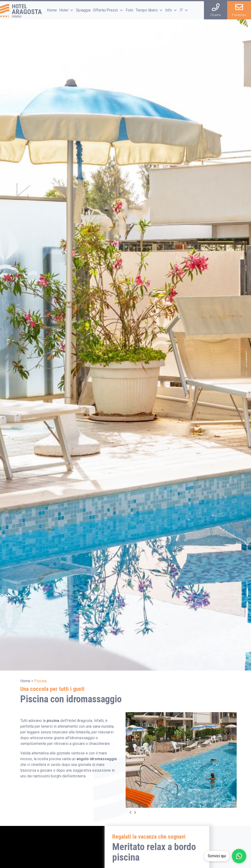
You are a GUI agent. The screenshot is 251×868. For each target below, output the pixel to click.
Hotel (66, 10)
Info (171, 10)
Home (52, 10)
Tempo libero (149, 10)
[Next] (138, 813)
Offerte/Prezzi (108, 10)
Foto (129, 10)
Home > (27, 681)
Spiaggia (83, 10)
